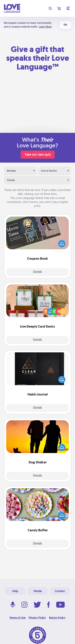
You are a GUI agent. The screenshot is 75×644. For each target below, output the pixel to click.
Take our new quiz (38, 155)
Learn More (45, 27)
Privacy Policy (37, 618)
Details (37, 272)
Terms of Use (17, 618)
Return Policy (57, 618)
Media (38, 591)
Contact (60, 591)
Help (15, 591)
